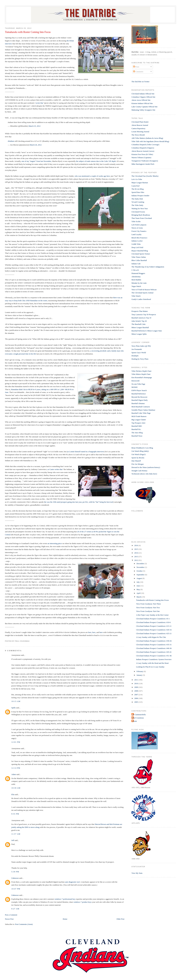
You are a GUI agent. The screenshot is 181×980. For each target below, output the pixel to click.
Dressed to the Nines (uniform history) (146, 467)
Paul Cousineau (138, 718)
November (141, 567)
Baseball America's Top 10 (141, 318)
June (138, 586)
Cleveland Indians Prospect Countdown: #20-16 (154, 630)
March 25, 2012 (35, 126)
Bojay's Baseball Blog (140, 251)
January (140, 675)
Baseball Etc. (136, 429)
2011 (136, 680)
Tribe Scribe (136, 221)
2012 (136, 560)
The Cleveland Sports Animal (142, 293)
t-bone (135, 721)
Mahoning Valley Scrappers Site (143, 110)
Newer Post (9, 919)
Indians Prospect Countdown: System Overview (154, 659)
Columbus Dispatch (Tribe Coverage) (145, 145)
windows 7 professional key (65, 899)
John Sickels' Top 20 (139, 321)
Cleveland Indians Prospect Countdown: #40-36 (154, 648)
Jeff (13, 840)
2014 (136, 553)
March (139, 597)
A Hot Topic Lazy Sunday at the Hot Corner (152, 615)
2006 (136, 698)
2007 (136, 695)
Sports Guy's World (139, 353)
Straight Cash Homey (139, 471)
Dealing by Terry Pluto (140, 359)
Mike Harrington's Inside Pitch (143, 164)
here (90, 632)
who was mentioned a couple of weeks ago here (92, 176)
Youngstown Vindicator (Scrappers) (145, 161)
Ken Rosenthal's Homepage (142, 377)
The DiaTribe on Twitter (140, 82)
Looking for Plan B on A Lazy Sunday (150, 667)
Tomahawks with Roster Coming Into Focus (28, 32)
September (141, 575)
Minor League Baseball (140, 327)
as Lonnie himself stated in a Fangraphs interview (86, 452)
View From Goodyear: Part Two (148, 608)
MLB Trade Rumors (139, 416)
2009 (136, 687)
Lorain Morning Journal (140, 132)
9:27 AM (15, 909)
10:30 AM (16, 788)
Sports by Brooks (138, 458)
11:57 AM (16, 834)
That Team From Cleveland (142, 218)
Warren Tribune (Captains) (141, 157)
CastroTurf (136, 186)
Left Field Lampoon (139, 225)
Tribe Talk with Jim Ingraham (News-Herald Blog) (150, 141)
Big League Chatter (139, 420)
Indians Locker (137, 241)
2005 (136, 702)
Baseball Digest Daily (140, 400)
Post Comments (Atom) (24, 924)
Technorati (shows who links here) (144, 474)
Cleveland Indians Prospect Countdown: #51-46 (154, 656)
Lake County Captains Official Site (144, 107)
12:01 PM (16, 742)
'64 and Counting (138, 202)
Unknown (15, 878)
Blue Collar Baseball (139, 260)
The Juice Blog (137, 433)
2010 (136, 683)
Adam (14, 774)
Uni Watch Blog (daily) (140, 451)
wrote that (39, 103)
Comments (138, 72)
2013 (136, 557)
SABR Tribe (136, 244)
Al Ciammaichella (139, 715)
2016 (136, 545)
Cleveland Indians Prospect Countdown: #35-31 (154, 645)
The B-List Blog (137, 189)
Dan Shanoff (136, 461)
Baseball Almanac (138, 403)
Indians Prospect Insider (140, 196)
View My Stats (137, 873)
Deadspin (135, 356)
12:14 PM (16, 768)
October (140, 571)
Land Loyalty (136, 234)
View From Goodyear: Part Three (148, 604)
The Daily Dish (137, 199)
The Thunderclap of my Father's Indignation (148, 267)
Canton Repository (138, 128)
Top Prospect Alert (138, 423)
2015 (136, 549)
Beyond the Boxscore (139, 397)
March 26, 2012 (36, 145)
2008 (136, 691)
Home (65, 919)
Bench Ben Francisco (139, 238)
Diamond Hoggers (138, 273)
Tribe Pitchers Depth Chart (141, 371)
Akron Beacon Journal (140, 125)
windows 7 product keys (83, 902)
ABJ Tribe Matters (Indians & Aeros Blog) (147, 138)
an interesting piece (55, 543)
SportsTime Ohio (138, 192)
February (140, 671)
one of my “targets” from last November (36, 161)
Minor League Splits (139, 334)
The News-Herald (138, 135)
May (138, 589)
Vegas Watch (136, 286)
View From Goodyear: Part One (148, 611)
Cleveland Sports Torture (141, 254)
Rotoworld (135, 381)
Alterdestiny (136, 277)
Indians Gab (136, 264)
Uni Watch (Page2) (138, 454)
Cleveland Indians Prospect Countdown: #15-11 (154, 626)
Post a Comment (11, 915)
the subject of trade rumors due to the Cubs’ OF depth (96, 161)
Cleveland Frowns (138, 212)
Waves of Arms (137, 228)
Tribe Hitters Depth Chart (141, 374)
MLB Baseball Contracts (141, 407)
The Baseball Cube (138, 324)
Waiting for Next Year (140, 208)
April (139, 593)
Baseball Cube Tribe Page (141, 413)
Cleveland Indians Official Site (143, 94)
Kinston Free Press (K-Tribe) (142, 154)
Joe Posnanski (137, 349)
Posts (136, 67)
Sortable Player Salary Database (143, 410)
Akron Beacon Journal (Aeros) (143, 151)
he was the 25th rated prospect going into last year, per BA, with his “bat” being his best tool (79, 502)
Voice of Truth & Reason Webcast (144, 290)
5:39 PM (15, 872)
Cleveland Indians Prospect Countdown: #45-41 (154, 652)
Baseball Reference (139, 394)
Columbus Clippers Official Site (143, 97)
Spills (13, 708)
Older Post (120, 919)
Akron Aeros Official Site (141, 100)
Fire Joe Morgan (138, 464)
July (138, 582)
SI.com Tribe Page (138, 384)
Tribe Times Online (139, 257)
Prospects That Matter (140, 311)
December (141, 564)
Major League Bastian (140, 183)
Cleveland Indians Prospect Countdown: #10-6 (153, 622)
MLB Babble (136, 280)
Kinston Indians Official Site (142, 103)
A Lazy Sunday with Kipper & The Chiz (151, 637)
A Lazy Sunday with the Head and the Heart (152, 663)
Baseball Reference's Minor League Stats (147, 331)
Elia (13, 794)
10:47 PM (16, 889)
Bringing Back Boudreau (141, 215)
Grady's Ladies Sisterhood (141, 299)
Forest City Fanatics (139, 231)
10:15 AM (16, 701)
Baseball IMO (137, 426)
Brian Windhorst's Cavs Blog (142, 448)
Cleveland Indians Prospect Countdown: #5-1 (153, 619)
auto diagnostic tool (72, 882)
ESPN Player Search (139, 390)
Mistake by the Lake (139, 283)
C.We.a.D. (135, 270)
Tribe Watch (136, 296)
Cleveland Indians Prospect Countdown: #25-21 (154, 633)
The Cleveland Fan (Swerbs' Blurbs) (145, 176)
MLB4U (135, 387)
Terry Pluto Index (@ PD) (141, 346)
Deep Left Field (137, 247)
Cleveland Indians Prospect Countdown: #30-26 (154, 641)
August (139, 578)
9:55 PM (15, 814)
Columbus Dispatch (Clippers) (143, 148)
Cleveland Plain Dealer (140, 122)
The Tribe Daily (137, 205)
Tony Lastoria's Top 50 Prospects (144, 314)
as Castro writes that (55, 469)
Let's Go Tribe (137, 179)
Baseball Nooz (137, 436)
